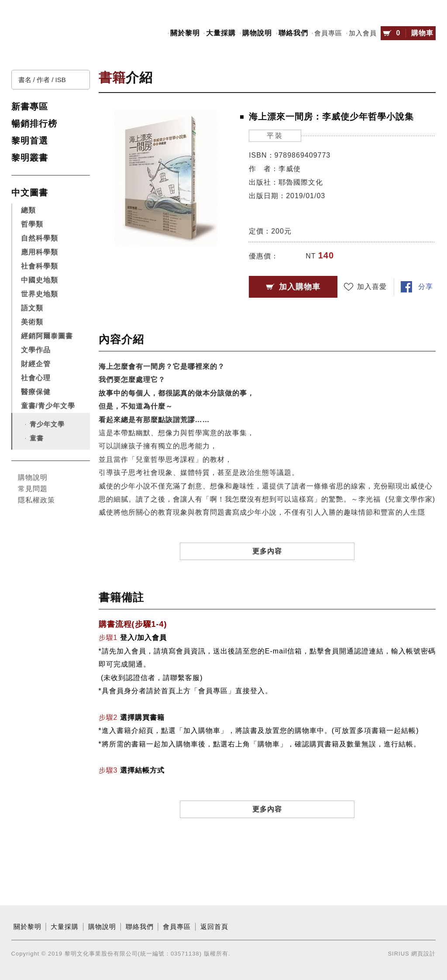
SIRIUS (398, 954)
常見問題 (33, 489)
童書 (37, 438)
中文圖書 (30, 193)
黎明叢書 (30, 158)
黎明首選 (30, 141)
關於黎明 (185, 33)
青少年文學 (47, 424)
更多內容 (267, 551)
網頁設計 (423, 954)
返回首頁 (214, 927)
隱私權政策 (36, 500)
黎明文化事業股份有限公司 (51, 33)
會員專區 (328, 33)
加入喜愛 (372, 287)
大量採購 (221, 33)
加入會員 (363, 33)
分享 (426, 287)
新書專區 (30, 107)
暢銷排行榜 (34, 124)
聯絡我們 (293, 33)
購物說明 (257, 33)
